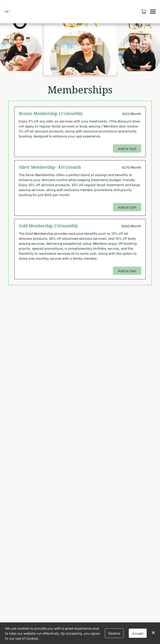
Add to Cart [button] (127, 148)
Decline (114, 633)
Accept (138, 633)
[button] (144, 11)
